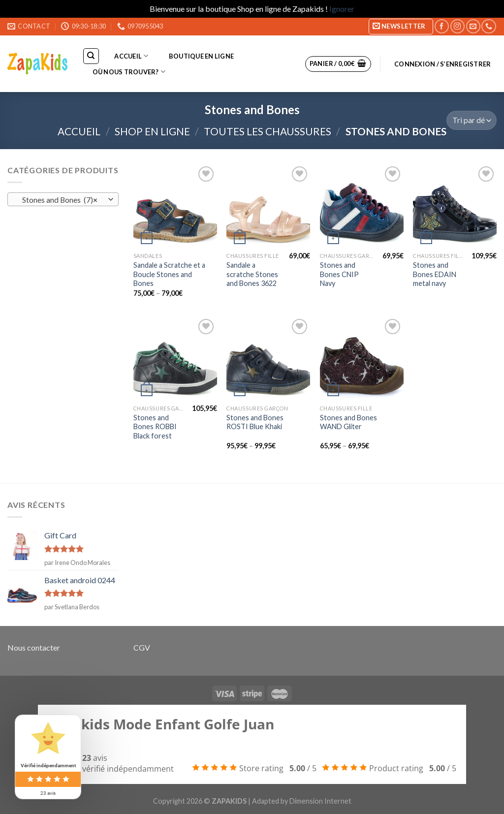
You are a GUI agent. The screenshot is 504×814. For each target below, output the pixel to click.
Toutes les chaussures (268, 131)
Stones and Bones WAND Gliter (348, 422)
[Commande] (472, 120)
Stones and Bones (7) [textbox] (58, 200)
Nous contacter (34, 647)
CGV (142, 647)
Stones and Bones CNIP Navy (339, 274)
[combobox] (63, 199)
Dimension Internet (320, 801)
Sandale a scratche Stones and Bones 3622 (252, 274)
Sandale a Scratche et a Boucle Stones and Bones (169, 274)
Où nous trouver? (129, 72)
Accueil (131, 56)
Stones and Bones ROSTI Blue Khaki (255, 422)
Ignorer (342, 9)
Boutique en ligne (201, 56)
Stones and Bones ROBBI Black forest (155, 427)
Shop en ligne (152, 131)
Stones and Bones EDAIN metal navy (435, 274)
